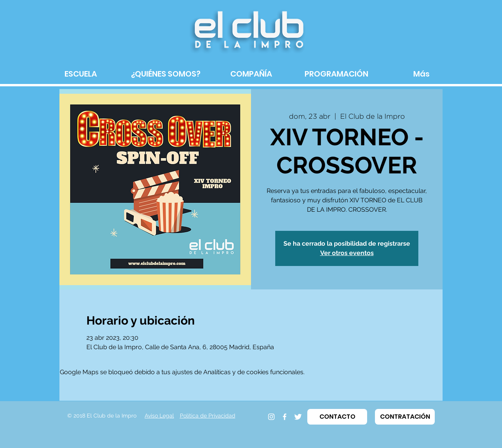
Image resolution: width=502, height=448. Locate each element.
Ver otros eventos (347, 253)
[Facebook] (285, 417)
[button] (337, 417)
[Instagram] (271, 417)
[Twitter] (298, 417)
